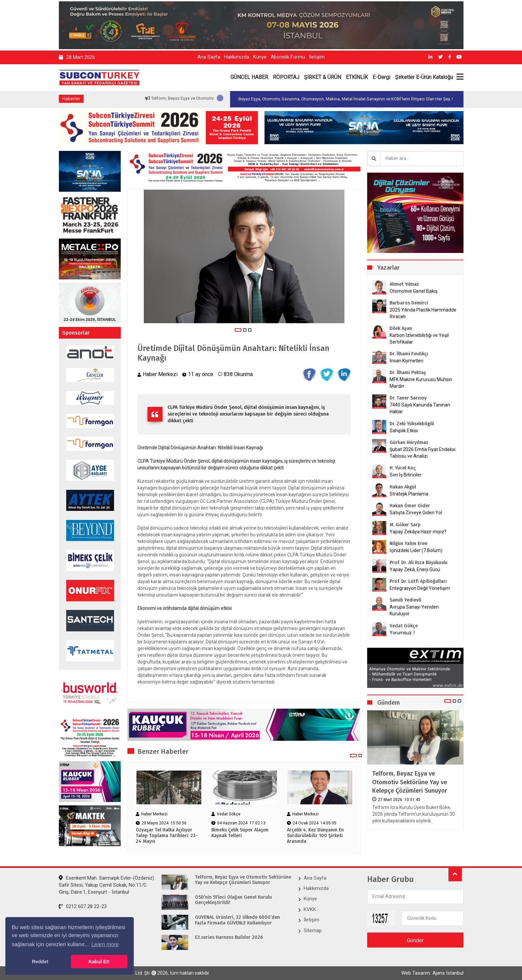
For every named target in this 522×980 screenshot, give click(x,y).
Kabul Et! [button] (99, 962)
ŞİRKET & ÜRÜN (323, 77)
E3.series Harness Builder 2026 (229, 938)
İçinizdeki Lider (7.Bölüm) (416, 550)
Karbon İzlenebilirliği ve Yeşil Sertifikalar (419, 339)
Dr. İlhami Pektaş (408, 373)
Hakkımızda (237, 57)
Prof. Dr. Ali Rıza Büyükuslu (419, 563)
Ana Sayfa (209, 57)
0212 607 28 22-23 (83, 906)
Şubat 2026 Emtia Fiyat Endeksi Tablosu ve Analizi (423, 453)
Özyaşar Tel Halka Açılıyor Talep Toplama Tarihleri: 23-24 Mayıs (167, 836)
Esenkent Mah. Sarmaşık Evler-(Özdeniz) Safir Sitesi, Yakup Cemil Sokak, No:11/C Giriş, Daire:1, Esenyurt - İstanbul (107, 885)
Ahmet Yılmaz (404, 284)
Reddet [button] (40, 962)
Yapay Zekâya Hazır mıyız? (418, 532)
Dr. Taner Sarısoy (408, 398)
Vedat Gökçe (404, 626)
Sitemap (313, 930)
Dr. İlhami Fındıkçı (409, 354)
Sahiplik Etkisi (404, 431)
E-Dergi (381, 77)
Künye (260, 57)
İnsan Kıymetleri (406, 361)
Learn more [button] (105, 944)
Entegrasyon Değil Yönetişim (420, 588)
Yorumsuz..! (402, 633)
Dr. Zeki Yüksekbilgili (412, 424)
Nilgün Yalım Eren (408, 544)
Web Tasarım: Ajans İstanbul (432, 973)
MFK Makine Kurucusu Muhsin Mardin (421, 383)
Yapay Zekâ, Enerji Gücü (415, 569)
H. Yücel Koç (403, 468)
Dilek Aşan (401, 328)
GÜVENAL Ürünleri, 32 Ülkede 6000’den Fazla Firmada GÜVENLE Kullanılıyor (237, 920)
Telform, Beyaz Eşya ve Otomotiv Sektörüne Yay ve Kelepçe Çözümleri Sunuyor (410, 782)
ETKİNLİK (357, 77)
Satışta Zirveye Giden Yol (416, 513)
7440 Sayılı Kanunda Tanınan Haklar (420, 408)
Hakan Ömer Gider (410, 506)
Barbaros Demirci (409, 303)
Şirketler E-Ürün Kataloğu (424, 77)
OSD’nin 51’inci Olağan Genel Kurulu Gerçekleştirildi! (233, 900)
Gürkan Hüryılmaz (409, 442)
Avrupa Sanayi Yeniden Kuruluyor (414, 610)
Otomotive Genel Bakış (413, 291)
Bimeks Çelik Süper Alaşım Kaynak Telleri (240, 833)
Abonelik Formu (288, 57)
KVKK (310, 909)
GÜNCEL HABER (249, 77)
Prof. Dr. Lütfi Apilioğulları (418, 581)
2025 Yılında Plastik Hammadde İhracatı (423, 313)
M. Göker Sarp (405, 525)
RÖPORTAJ (286, 77)
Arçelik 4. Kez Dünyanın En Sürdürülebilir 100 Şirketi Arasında (315, 836)
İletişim (317, 57)
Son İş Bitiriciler (406, 475)
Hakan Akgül (403, 487)
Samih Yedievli (405, 600)
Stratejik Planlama (409, 494)
